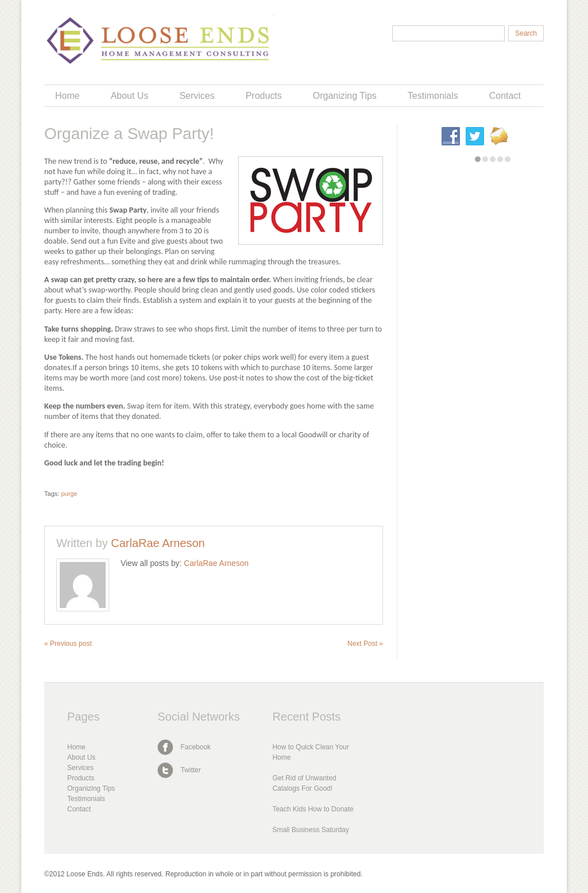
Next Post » (365, 644)
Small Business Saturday (310, 830)
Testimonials (433, 96)
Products (264, 96)
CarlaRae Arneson (158, 543)
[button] (478, 159)
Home (67, 96)
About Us (130, 96)
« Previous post (68, 644)
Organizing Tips (345, 96)
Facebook (196, 747)
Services (197, 96)
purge (69, 494)
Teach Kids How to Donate (313, 809)
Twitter (190, 770)
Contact (505, 96)
